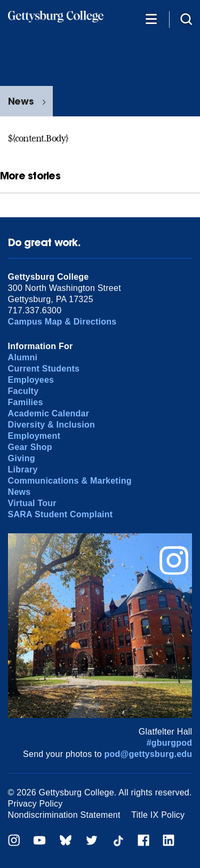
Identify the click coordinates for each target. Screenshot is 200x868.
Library (23, 469)
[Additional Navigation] (151, 18)
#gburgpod (170, 743)
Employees (31, 380)
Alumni (23, 357)
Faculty (23, 391)
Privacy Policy (35, 804)
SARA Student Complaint (61, 514)
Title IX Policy (158, 815)
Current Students (44, 369)
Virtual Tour (32, 503)
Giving (22, 458)
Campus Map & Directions (62, 322)
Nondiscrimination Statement (64, 815)
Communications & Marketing (70, 481)
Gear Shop (30, 447)
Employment (34, 436)
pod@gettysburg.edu (149, 754)
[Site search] (186, 18)
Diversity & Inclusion (51, 425)
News (21, 101)
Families (26, 402)
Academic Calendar (49, 413)
